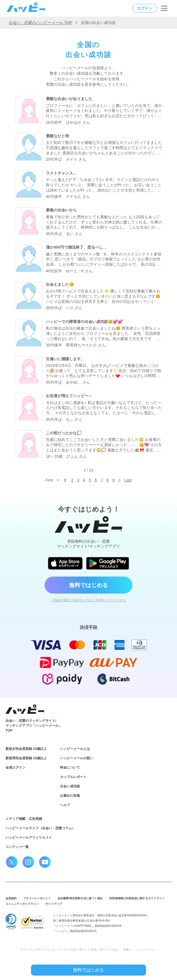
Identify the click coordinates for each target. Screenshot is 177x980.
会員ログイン (15, 768)
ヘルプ (65, 805)
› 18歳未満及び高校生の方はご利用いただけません (89, 600)
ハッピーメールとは (75, 749)
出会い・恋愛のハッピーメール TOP (40, 23)
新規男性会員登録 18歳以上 (26, 758)
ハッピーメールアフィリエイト (29, 838)
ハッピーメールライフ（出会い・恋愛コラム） (40, 828)
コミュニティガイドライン (22, 904)
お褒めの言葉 (70, 796)
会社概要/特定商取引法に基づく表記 (80, 898)
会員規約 (11, 898)
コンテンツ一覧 (17, 847)
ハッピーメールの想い (77, 758)
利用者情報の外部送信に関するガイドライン (137, 898)
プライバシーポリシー (37, 898)
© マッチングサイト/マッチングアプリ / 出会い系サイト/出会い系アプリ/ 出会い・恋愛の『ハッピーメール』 (88, 950)
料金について (70, 768)
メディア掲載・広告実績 (24, 819)
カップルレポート (73, 777)
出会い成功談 (70, 786)
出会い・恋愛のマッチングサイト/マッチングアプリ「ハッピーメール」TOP (34, 726)
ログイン (145, 8)
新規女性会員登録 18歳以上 (26, 749)
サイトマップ (54, 904)
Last (128, 480)
